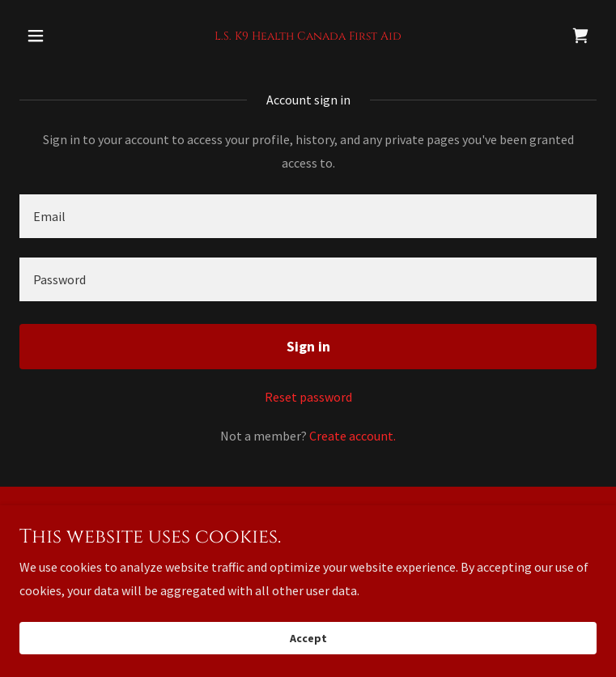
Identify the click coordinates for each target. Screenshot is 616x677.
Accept (308, 638)
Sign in (308, 346)
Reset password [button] (308, 397)
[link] (308, 35)
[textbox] (308, 216)
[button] (63, 36)
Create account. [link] (353, 436)
